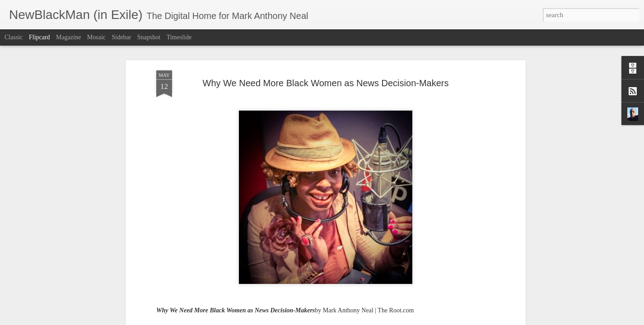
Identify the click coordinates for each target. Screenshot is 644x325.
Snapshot (149, 37)
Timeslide (179, 37)
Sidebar (122, 37)
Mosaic (96, 37)
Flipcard (40, 37)
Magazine (68, 37)
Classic (14, 37)
